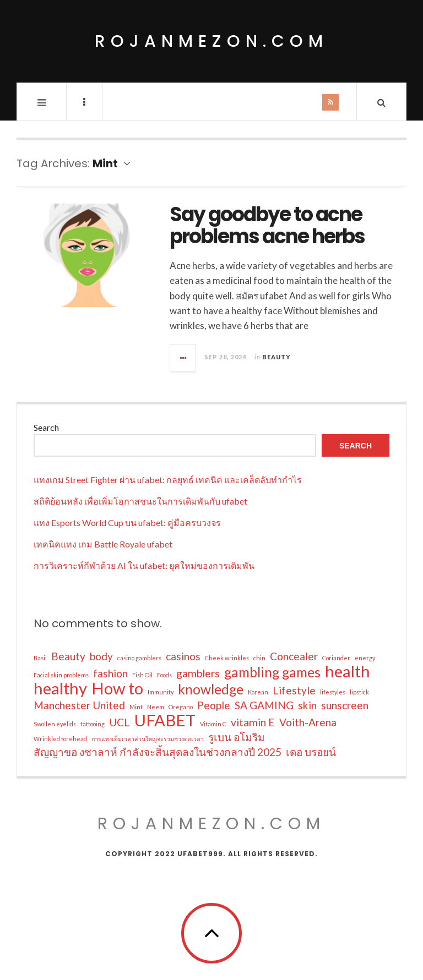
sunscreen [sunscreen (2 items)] (345, 705)
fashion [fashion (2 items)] (110, 673)
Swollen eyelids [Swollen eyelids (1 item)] (55, 724)
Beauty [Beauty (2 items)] (68, 656)
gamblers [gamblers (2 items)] (198, 673)
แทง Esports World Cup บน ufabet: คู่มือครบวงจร (127, 522)
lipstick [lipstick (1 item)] (359, 692)
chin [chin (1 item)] (259, 658)
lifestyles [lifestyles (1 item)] (333, 692)
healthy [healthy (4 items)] (60, 688)
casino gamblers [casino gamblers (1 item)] (139, 658)
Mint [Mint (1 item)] (136, 707)
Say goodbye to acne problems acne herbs (267, 225)
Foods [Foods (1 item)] (164, 675)
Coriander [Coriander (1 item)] (336, 658)
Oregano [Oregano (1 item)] (181, 707)
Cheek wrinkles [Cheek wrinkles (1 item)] (227, 658)
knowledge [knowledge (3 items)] (211, 689)
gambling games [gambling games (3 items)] (272, 672)
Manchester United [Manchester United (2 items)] (79, 705)
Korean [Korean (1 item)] (258, 692)
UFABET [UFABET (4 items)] (165, 720)
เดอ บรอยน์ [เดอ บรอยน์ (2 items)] (311, 752)
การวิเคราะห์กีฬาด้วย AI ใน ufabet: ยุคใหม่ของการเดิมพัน (144, 565)
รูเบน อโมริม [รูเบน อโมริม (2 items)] (237, 737)
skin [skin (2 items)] (307, 705)
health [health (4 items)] (348, 671)
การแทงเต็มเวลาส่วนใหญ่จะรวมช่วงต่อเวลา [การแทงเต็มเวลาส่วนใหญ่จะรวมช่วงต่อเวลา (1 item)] (148, 739)
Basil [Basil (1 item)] (40, 658)
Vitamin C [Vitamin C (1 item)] (213, 724)
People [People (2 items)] (214, 705)
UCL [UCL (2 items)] (120, 722)
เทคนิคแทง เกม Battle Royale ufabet (103, 544)
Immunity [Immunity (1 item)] (161, 692)
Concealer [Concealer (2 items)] (294, 656)
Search (46, 427)
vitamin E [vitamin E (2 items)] (253, 722)
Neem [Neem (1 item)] (156, 707)
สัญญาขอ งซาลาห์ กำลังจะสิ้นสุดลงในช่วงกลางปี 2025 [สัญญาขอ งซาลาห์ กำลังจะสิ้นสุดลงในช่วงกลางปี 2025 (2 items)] (158, 752)
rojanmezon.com (211, 41)
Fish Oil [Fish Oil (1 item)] (142, 675)
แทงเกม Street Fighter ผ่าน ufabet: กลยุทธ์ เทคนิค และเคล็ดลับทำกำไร (168, 480)
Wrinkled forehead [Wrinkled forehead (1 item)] (60, 739)
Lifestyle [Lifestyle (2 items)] (294, 690)
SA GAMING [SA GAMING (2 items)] (264, 705)
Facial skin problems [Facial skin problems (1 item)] (61, 675)
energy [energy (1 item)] (365, 658)
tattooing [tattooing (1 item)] (93, 724)
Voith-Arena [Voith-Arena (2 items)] (308, 722)
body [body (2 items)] (101, 656)
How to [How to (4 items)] (117, 688)
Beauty (276, 357)
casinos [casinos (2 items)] (183, 656)
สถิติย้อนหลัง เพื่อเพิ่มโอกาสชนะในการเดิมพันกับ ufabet (140, 501)
